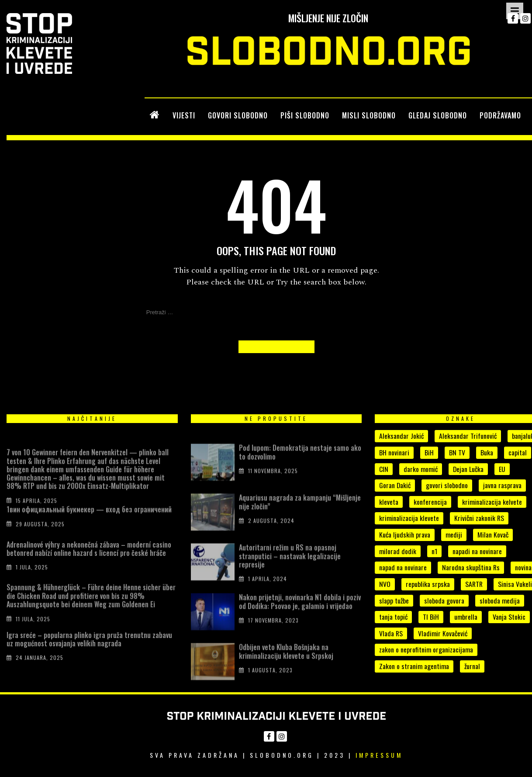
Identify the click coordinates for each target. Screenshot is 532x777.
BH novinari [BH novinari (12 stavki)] (394, 452)
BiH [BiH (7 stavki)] (429, 452)
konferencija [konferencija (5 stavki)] (430, 502)
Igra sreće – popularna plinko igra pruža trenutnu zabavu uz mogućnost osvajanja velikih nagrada (89, 647)
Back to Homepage (276, 347)
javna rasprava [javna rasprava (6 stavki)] (502, 485)
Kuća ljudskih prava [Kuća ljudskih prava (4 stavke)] (405, 534)
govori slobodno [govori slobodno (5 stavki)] (447, 485)
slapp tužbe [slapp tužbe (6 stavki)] (394, 600)
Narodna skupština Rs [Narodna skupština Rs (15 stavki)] (471, 567)
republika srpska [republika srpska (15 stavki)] (428, 584)
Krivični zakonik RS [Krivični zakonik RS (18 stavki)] (479, 518)
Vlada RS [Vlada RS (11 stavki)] (391, 633)
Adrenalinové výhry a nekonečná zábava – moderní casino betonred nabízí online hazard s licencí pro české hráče (89, 557)
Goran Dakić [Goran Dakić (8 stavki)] (395, 485)
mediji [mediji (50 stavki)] (454, 534)
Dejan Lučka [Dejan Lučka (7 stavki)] (468, 469)
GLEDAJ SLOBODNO (438, 115)
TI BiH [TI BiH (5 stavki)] (431, 617)
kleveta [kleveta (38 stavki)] (389, 502)
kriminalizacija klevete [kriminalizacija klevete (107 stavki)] (409, 518)
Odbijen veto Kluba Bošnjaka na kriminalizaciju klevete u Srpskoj (286, 662)
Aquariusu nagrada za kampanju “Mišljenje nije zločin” (300, 512)
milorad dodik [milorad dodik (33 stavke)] (398, 551)
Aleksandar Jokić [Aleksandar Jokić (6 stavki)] (401, 436)
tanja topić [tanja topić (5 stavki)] (393, 617)
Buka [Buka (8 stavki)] (487, 452)
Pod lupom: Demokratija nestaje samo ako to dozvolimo (300, 463)
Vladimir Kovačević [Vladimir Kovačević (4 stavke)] (443, 633)
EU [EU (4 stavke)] (502, 469)
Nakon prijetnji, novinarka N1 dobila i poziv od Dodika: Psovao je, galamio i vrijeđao (300, 612)
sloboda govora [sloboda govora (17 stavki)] (444, 600)
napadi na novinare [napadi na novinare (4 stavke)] (477, 551)
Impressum (379, 755)
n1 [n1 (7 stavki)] (434, 551)
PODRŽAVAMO (500, 115)
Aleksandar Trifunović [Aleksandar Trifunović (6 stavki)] (468, 436)
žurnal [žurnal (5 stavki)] (472, 666)
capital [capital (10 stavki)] (518, 452)
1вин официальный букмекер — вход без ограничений (89, 516)
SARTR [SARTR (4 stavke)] (474, 584)
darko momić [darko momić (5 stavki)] (421, 469)
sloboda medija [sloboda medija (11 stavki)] (500, 600)
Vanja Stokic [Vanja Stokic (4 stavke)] (509, 617)
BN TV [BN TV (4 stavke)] (457, 452)
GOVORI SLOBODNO (238, 115)
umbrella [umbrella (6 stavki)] (466, 617)
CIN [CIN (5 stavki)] (384, 469)
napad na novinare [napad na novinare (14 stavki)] (403, 567)
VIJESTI (184, 115)
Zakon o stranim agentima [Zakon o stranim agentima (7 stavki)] (414, 666)
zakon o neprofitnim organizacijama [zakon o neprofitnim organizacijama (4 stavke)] (426, 649)
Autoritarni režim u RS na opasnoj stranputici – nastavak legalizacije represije (290, 566)
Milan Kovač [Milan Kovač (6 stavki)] (493, 534)
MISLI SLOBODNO (369, 115)
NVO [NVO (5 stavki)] (385, 584)
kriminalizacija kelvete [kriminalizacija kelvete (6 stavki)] (492, 502)
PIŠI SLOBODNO (305, 115)
